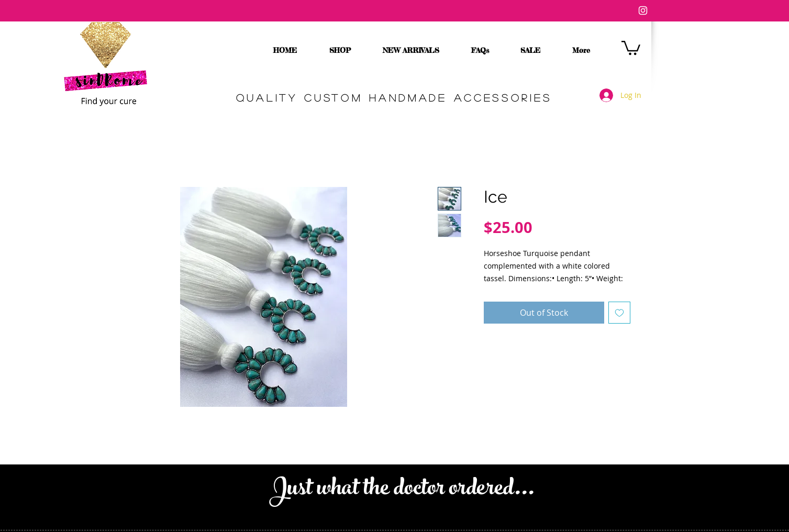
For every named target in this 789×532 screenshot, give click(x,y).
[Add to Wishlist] (619, 313)
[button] (631, 47)
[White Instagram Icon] (643, 10)
